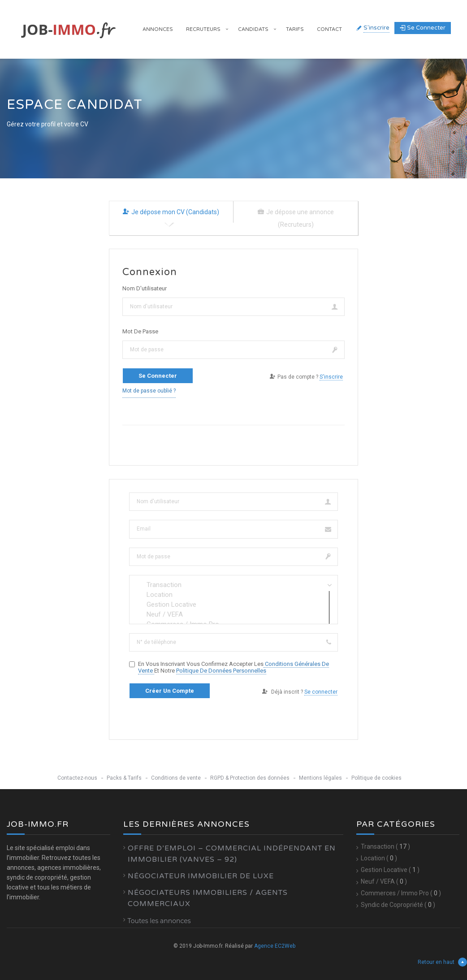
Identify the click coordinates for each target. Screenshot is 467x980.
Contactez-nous (77, 778)
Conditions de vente (176, 778)
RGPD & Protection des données (250, 778)
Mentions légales (320, 778)
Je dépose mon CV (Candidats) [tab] (171, 212)
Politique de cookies (376, 778)
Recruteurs (203, 29)
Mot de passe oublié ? (149, 391)
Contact (329, 29)
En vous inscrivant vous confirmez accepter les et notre (233, 667)
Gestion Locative (234, 604)
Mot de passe (140, 331)
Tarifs (295, 29)
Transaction (234, 585)
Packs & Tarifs (124, 778)
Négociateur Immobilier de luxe (201, 876)
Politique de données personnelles (221, 671)
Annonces (158, 29)
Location (234, 595)
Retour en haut (442, 962)
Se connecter (423, 28)
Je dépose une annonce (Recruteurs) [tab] (296, 218)
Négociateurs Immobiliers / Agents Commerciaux (208, 898)
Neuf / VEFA (234, 614)
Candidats (253, 29)
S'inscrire (376, 28)
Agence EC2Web (275, 946)
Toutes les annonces (159, 921)
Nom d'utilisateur (145, 288)
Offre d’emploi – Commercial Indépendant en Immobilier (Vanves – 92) (232, 854)
